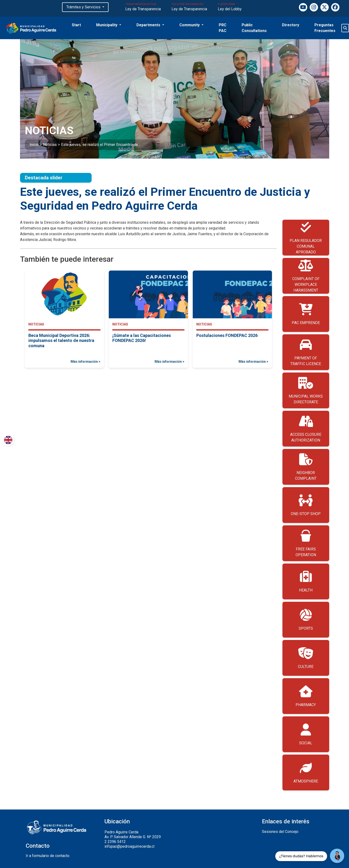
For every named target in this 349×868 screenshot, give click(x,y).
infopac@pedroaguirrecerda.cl (129, 846)
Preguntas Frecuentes (325, 28)
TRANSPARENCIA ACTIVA (143, 7)
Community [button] (190, 25)
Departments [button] (149, 25)
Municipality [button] (107, 25)
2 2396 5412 (115, 842)
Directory (291, 25)
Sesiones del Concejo (280, 832)
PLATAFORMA (230, 7)
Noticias (50, 145)
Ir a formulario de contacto (48, 856)
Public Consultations (254, 28)
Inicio (34, 145)
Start (76, 25)
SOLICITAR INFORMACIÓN (189, 7)
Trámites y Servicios (84, 7)
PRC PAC (223, 28)
